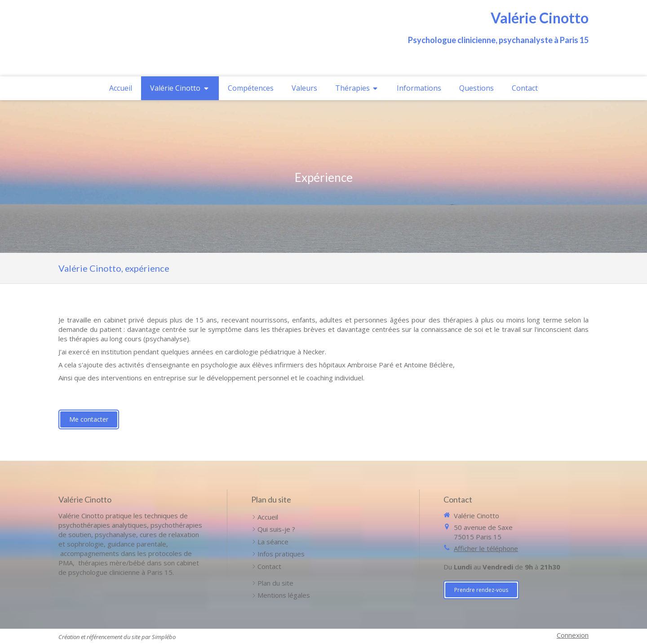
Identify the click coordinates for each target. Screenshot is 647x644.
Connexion (573, 635)
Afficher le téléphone (486, 548)
